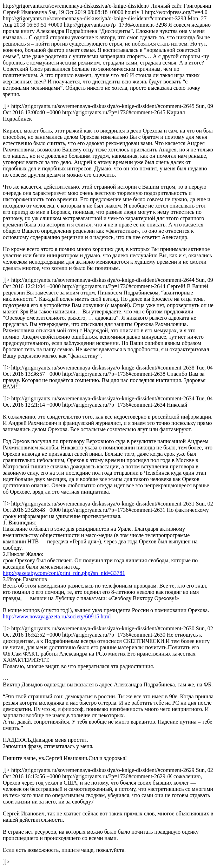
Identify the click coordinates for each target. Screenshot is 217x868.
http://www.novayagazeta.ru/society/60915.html (57, 616)
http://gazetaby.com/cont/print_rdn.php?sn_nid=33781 (64, 573)
